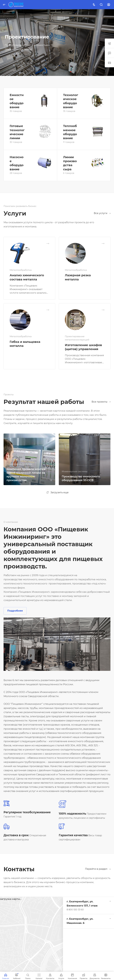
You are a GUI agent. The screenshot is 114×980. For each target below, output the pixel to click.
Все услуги (102, 213)
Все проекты (101, 402)
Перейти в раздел (98, 869)
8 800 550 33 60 (75, 910)
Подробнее (15, 611)
